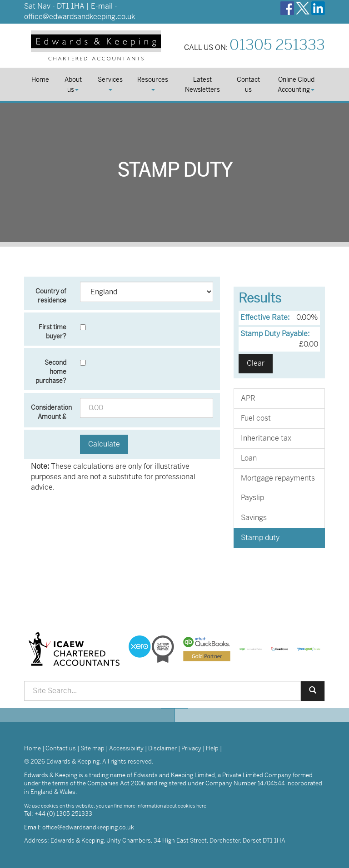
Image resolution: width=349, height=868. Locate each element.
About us (73, 84)
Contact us (248, 84)
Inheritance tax (266, 438)
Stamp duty (260, 538)
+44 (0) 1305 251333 (63, 814)
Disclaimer (162, 748)
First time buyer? (52, 332)
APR (248, 398)
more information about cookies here (165, 806)
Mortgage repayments (278, 478)
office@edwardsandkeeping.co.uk (80, 17)
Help (212, 748)
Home (40, 79)
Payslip (252, 498)
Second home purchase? (51, 372)
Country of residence (51, 296)
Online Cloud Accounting (296, 84)
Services (110, 83)
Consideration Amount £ (51, 412)
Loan (249, 458)
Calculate (104, 444)
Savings (254, 518)
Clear (256, 363)
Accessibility (126, 748)
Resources (153, 83)
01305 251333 (277, 45)
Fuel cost (256, 418)
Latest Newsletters (202, 84)
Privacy (191, 748)
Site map (92, 748)
